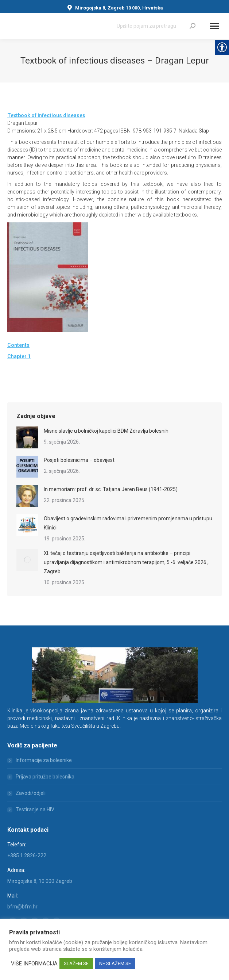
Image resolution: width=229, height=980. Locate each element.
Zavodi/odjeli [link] (31, 793)
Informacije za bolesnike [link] (44, 760)
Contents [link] (18, 345)
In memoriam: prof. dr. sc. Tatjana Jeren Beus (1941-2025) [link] (111, 489)
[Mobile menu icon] (214, 26)
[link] (193, 26)
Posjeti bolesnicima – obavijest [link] (79, 460)
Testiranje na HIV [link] (35, 809)
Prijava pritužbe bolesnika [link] (45, 777)
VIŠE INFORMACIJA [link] (34, 964)
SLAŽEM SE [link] (76, 963)
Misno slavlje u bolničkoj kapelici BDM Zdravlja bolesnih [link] (106, 431)
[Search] (156, 26)
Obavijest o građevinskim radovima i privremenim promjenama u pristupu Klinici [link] (128, 523)
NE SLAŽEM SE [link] (115, 963)
